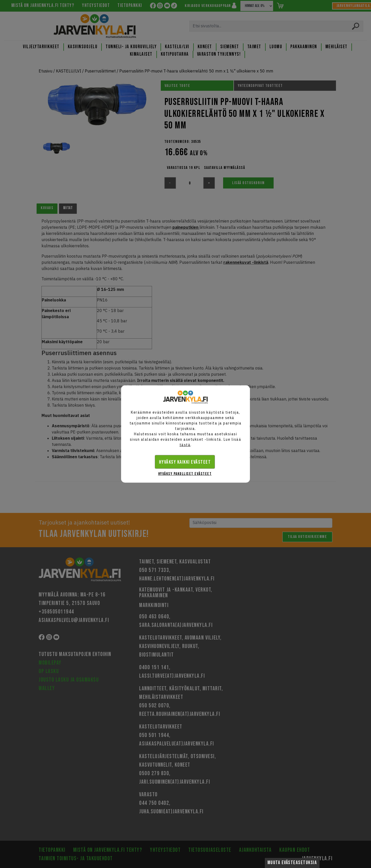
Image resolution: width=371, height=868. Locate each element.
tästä (185, 445)
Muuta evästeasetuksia (292, 863)
